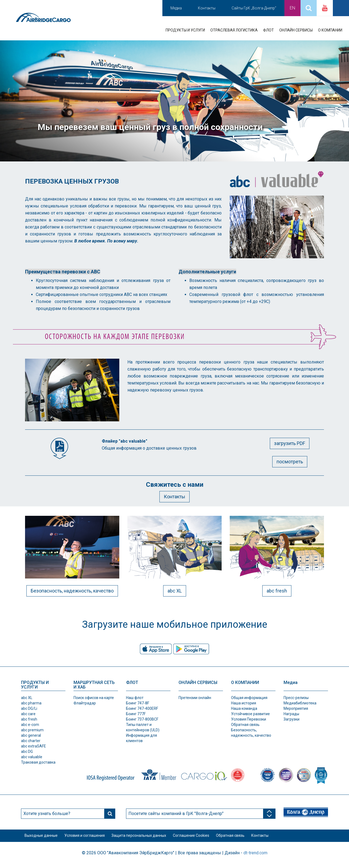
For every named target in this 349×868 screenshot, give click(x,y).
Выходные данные (43, 838)
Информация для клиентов (142, 738)
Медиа (176, 8)
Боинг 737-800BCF (142, 719)
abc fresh (277, 591)
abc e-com (30, 725)
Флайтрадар (85, 703)
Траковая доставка (38, 762)
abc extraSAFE (34, 746)
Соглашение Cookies (205, 838)
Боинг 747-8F (138, 703)
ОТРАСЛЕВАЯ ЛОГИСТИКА (234, 30)
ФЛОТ (268, 30)
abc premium (32, 730)
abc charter (31, 741)
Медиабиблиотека (300, 703)
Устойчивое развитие (250, 714)
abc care (28, 714)
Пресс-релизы (296, 698)
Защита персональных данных (149, 838)
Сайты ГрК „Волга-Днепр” (254, 8)
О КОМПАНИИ (330, 30)
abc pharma (31, 703)
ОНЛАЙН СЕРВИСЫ (296, 30)
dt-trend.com (255, 857)
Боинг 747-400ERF (142, 708)
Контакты (207, 8)
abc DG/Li (29, 708)
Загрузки (292, 719)
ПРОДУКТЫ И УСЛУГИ (185, 30)
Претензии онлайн (195, 698)
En (292, 8)
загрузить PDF (290, 443)
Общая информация (249, 698)
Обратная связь (245, 725)
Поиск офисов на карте (94, 698)
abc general (31, 735)
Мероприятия (296, 708)
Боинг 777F (136, 714)
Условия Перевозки (249, 719)
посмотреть (290, 462)
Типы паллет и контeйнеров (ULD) (143, 727)
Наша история (244, 703)
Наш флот (135, 698)
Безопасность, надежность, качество (72, 591)
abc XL (175, 591)
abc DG (27, 751)
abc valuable (32, 757)
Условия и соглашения (90, 838)
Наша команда (244, 708)
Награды (291, 714)
